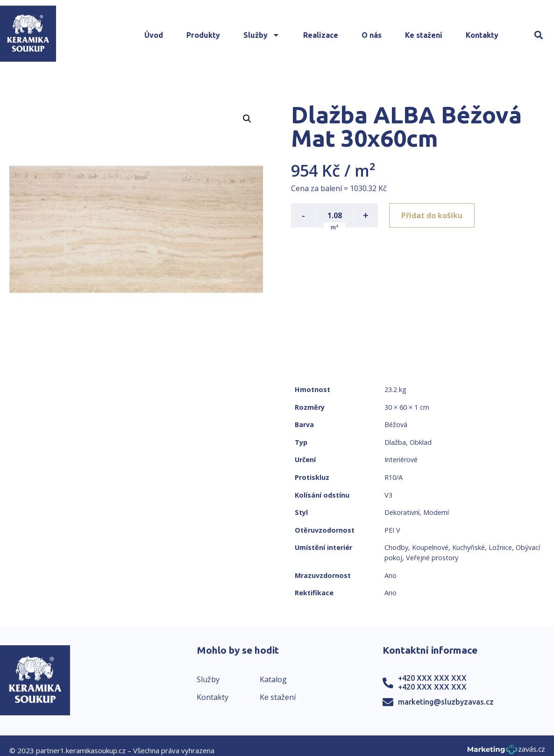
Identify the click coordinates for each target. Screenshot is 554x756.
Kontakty (482, 35)
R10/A (394, 477)
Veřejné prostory (432, 558)
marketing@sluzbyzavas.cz (446, 702)
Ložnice (500, 547)
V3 (388, 495)
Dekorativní (402, 512)
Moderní (436, 512)
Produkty (203, 35)
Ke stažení (424, 35)
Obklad (421, 442)
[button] (539, 35)
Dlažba (395, 442)
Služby (262, 35)
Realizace (321, 35)
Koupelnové (430, 547)
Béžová (396, 424)
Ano (391, 575)
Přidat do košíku (432, 215)
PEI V (392, 530)
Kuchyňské (469, 547)
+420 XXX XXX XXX (432, 678)
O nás (372, 35)
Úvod (154, 35)
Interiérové (401, 460)
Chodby (396, 547)
